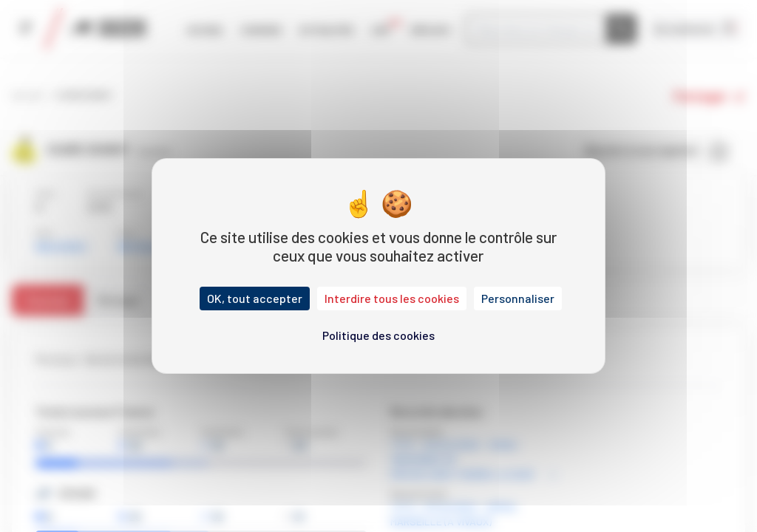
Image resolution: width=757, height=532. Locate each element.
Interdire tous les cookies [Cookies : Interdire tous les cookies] (392, 298)
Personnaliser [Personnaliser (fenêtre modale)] (518, 298)
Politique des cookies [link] (378, 335)
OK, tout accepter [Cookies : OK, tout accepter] (255, 298)
